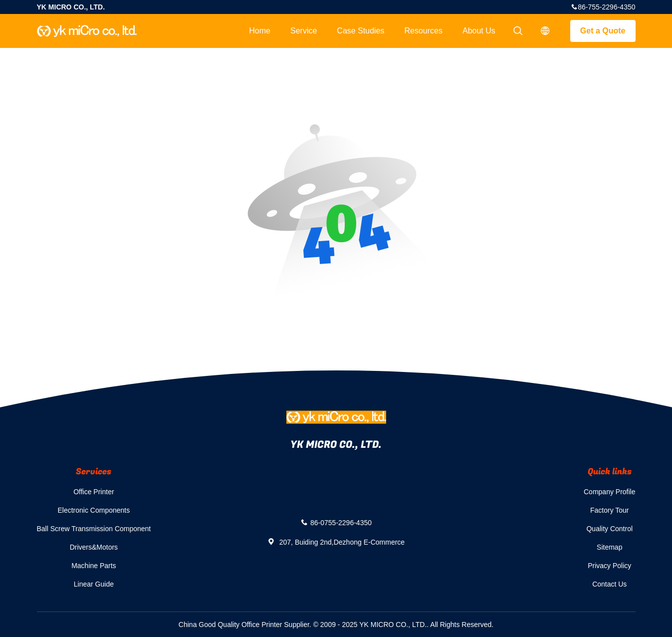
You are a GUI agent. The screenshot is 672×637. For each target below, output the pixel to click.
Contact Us (609, 584)
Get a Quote (603, 31)
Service (304, 31)
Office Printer (94, 492)
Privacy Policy (609, 566)
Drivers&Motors (94, 547)
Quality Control (609, 529)
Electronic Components (94, 510)
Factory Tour (610, 510)
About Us (479, 31)
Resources (424, 31)
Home (260, 31)
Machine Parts (94, 566)
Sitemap (609, 547)
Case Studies (360, 31)
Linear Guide (94, 584)
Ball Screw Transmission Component (94, 529)
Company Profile (610, 492)
